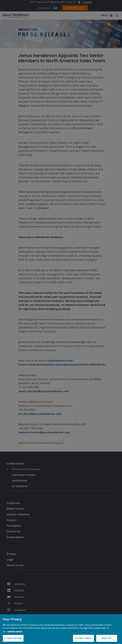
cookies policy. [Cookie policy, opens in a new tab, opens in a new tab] (15, 632)
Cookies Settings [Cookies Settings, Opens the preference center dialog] (13, 638)
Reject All (107, 638)
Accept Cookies (84, 638)
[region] (61, 629)
